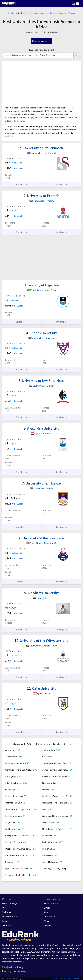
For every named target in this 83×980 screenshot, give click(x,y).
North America (51, 903)
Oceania (47, 925)
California (7, 912)
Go (77, 55)
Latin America (50, 916)
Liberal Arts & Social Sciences (33, 13)
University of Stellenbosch (41, 148)
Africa (46, 921)
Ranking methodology (15, 971)
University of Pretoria (41, 196)
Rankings (61, 184)
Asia (46, 912)
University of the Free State (41, 538)
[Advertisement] (41, 85)
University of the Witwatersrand (41, 641)
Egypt (13, 443)
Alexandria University (41, 428)
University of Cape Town (42, 285)
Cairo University (42, 688)
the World (18, 168)
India (4, 921)
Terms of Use (59, 978)
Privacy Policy (74, 978)
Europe (47, 908)
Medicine (13, 13)
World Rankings (10, 903)
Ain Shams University (42, 593)
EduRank (54, 32)
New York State (9, 916)
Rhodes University (42, 333)
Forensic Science (58, 13)
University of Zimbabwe (42, 483)
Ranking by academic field (41, 50)
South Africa (16, 163)
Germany (6, 925)
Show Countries (41, 41)
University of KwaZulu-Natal (42, 381)
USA (4, 908)
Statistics (22, 184)
